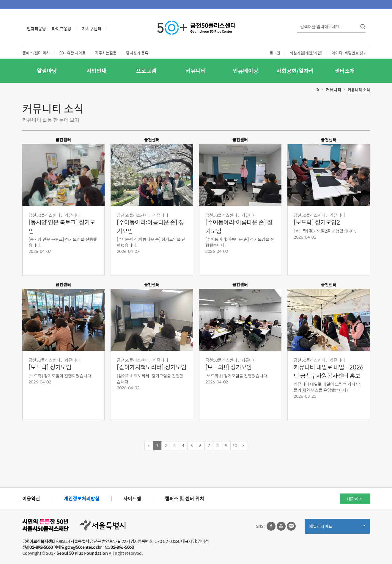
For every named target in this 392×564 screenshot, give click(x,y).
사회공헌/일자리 (295, 71)
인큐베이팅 (246, 71)
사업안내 (97, 71)
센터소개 (345, 71)
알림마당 (47, 71)
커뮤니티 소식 (359, 90)
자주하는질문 (106, 53)
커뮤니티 (196, 71)
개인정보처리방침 (82, 498)
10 (235, 445)
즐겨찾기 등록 (137, 53)
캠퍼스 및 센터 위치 (185, 498)
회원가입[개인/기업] (306, 53)
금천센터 (63, 140)
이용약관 (31, 498)
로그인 (275, 53)
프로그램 (146, 71)
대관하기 (355, 499)
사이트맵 (132, 498)
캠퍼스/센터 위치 (36, 53)
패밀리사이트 (337, 528)
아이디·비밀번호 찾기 (349, 53)
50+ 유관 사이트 (72, 53)
